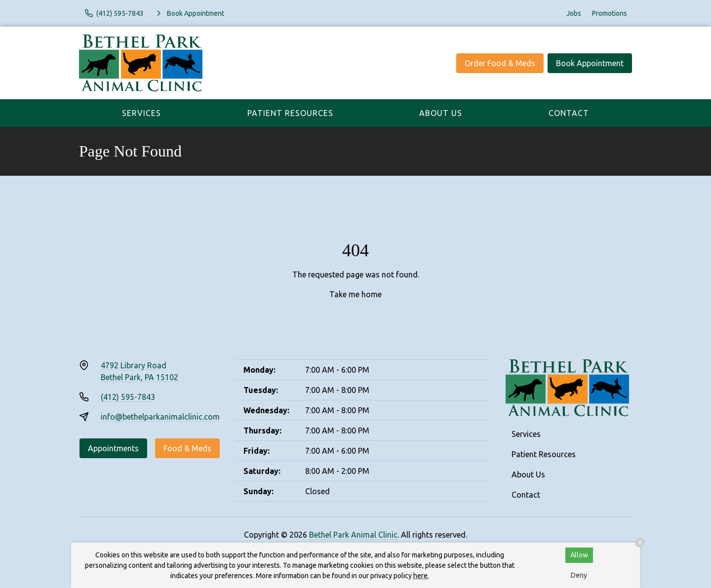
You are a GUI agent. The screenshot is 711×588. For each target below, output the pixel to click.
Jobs (574, 13)
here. (421, 576)
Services (141, 113)
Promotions (610, 13)
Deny (579, 575)
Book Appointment (590, 63)
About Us (441, 113)
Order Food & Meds (500, 63)
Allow (579, 555)
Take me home (355, 294)
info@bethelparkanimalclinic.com (160, 417)
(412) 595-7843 (128, 397)
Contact (569, 113)
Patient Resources (290, 113)
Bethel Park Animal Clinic (353, 535)
